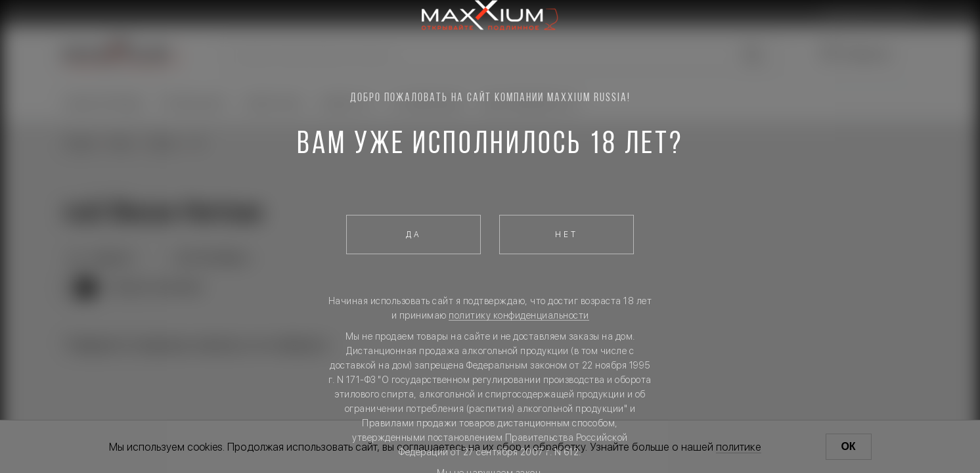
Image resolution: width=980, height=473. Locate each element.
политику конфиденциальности (519, 315)
